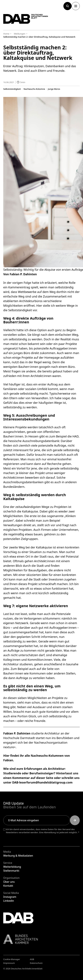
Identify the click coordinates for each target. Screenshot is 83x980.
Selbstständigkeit (12, 89)
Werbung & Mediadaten (18, 856)
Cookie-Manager (12, 959)
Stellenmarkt (11, 871)
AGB (32, 959)
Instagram (10, 897)
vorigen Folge (22, 283)
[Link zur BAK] (41, 939)
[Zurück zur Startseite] (26, 19)
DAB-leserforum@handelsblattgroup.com (42, 782)
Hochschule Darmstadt (19, 738)
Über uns (9, 882)
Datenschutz (36, 963)
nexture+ (9, 747)
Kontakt (8, 886)
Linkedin (9, 901)
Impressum (9, 963)
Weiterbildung (12, 867)
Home (6, 34)
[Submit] (75, 820)
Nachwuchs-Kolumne (34, 89)
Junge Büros (54, 89)
